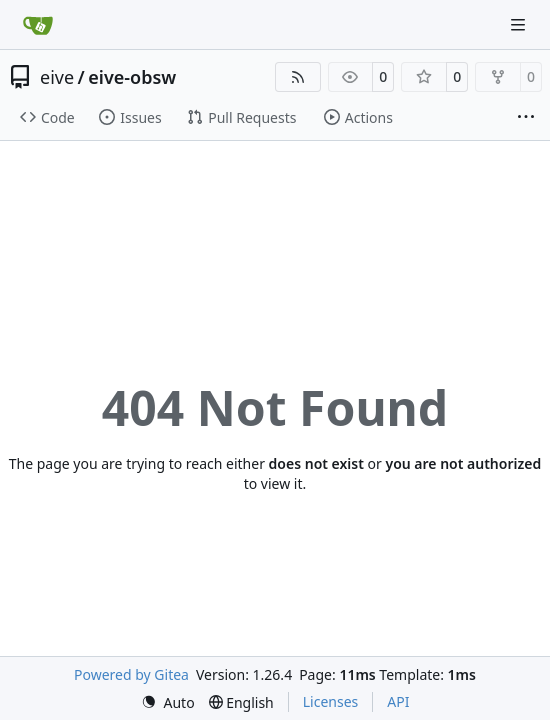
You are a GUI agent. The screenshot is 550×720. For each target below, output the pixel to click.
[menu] (168, 702)
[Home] (38, 25)
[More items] (526, 118)
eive (57, 77)
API (398, 701)
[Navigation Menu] (520, 24)
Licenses (331, 701)
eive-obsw (132, 77)
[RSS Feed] (298, 77)
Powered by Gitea (131, 674)
